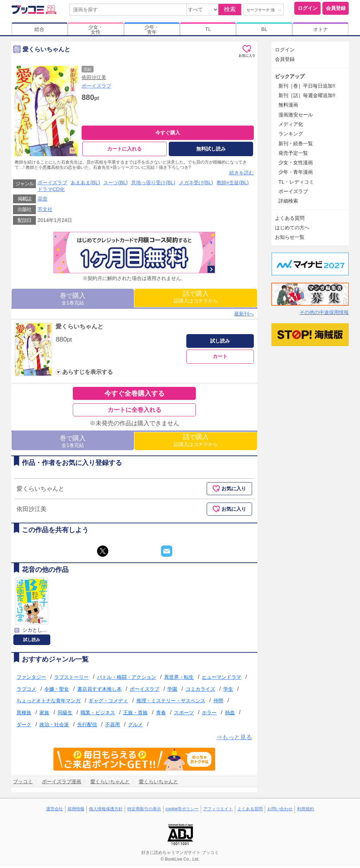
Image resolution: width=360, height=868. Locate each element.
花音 (43, 200)
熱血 (230, 714)
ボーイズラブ (96, 86)
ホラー (209, 714)
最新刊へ (244, 315)
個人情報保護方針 (106, 811)
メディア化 (291, 124)
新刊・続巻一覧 (296, 143)
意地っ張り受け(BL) (153, 184)
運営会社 (54, 811)
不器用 (112, 726)
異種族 (24, 714)
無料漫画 (288, 105)
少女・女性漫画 (296, 162)
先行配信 (87, 726)
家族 (44, 714)
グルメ (135, 726)
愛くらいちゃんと (79, 328)
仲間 (218, 702)
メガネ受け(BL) (196, 184)
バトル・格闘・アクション (127, 679)
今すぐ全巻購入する (134, 395)
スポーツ (184, 714)
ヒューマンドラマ (221, 679)
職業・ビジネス (98, 714)
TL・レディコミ (296, 182)
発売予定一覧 (293, 153)
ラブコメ (26, 691)
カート (220, 358)
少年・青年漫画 (296, 172)
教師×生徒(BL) (233, 184)
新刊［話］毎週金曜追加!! (307, 95)
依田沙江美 (94, 77)
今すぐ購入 (168, 133)
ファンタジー (31, 679)
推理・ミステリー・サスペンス (171, 702)
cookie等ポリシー (182, 811)
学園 (172, 691)
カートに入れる (124, 149)
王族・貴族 (135, 714)
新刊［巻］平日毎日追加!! (307, 86)
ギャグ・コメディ (108, 702)
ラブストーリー (71, 679)
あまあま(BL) (85, 184)
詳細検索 (288, 201)
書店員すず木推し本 (99, 691)
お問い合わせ (280, 811)
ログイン (308, 8)
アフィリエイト (218, 811)
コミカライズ (200, 691)
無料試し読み (211, 149)
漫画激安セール (296, 115)
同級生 (65, 714)
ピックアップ (290, 76)
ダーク (24, 726)
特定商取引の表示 (144, 811)
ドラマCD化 (51, 191)
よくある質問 (290, 218)
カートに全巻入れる (134, 412)
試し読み (220, 343)
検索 (230, 9)
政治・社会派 (54, 726)
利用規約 (306, 811)
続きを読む (242, 174)
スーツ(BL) (115, 184)
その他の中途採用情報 (324, 312)
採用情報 (76, 811)
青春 (161, 714)
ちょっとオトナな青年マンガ (49, 702)
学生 (228, 691)
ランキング (291, 134)
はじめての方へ (292, 228)
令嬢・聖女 (57, 691)
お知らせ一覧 (290, 237)
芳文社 (45, 211)
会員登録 (336, 8)
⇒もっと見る (234, 739)
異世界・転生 (179, 679)
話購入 (196, 298)
